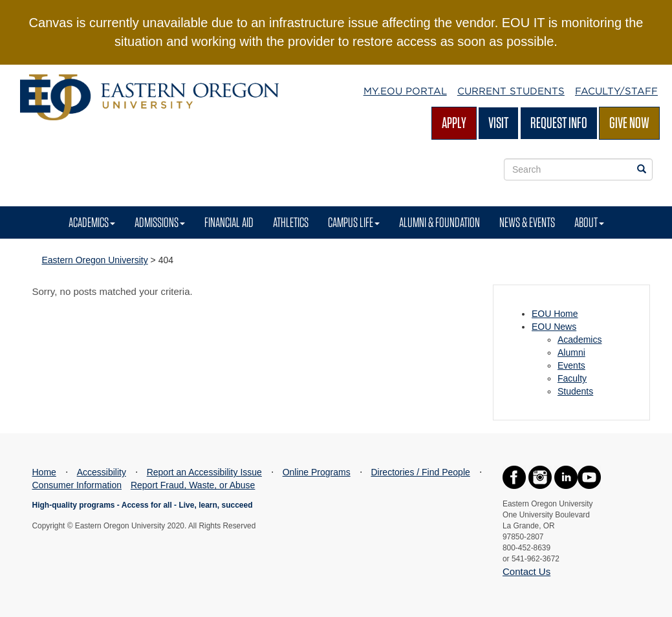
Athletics (291, 222)
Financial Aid (229, 222)
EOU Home (555, 314)
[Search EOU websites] (642, 169)
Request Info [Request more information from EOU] (559, 123)
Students (575, 391)
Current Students (511, 91)
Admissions (160, 222)
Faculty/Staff (616, 91)
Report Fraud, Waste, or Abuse (193, 485)
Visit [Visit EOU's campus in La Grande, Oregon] (498, 123)
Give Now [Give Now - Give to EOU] (629, 123)
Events (571, 365)
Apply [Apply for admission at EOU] (454, 123)
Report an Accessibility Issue (204, 472)
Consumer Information (77, 485)
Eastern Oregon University (95, 260)
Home (44, 472)
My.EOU (405, 91)
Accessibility (102, 472)
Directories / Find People (420, 472)
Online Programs (317, 472)
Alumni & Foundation (439, 222)
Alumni (571, 352)
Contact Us (526, 571)
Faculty (572, 378)
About (589, 222)
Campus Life (354, 222)
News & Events (527, 222)
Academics (92, 222)
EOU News (554, 327)
